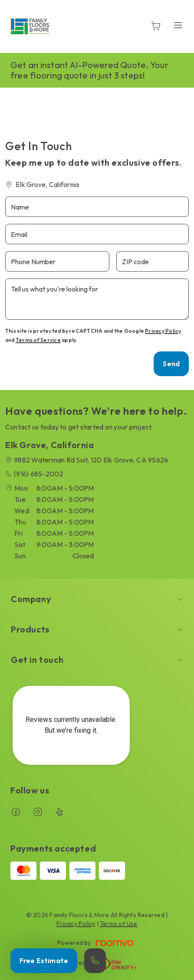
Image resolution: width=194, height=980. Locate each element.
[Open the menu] (178, 25)
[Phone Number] (57, 261)
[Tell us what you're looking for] (97, 299)
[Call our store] (95, 961)
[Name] (97, 207)
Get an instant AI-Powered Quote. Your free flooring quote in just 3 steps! (89, 70)
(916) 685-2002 (38, 474)
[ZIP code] (153, 261)
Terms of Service (38, 340)
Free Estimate (44, 960)
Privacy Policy (163, 331)
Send (171, 364)
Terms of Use (119, 924)
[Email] (97, 234)
